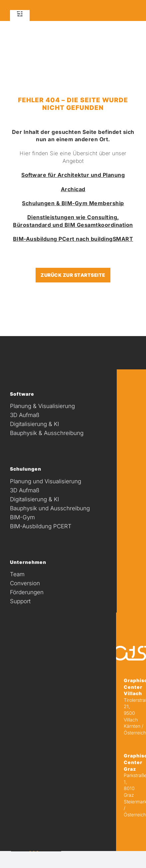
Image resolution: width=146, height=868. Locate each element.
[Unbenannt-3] (18, 14)
